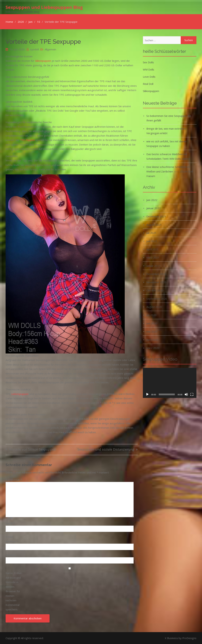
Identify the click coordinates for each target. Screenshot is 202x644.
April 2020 (152, 339)
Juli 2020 (151, 315)
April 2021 (152, 249)
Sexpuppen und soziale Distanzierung (106, 450)
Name (10, 523)
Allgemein (50, 49)
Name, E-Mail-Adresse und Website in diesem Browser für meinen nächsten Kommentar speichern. (14, 591)
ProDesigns (189, 638)
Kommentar (14, 479)
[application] (170, 383)
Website (11, 555)
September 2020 (157, 298)
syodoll (34, 49)
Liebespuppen (20, 394)
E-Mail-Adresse (12, 539)
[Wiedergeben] (147, 394)
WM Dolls (149, 69)
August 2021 (154, 224)
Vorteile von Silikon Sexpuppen (32, 450)
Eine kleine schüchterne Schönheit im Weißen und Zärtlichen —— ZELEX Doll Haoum (170, 171)
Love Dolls (149, 76)
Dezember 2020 (156, 274)
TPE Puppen (27, 140)
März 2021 (153, 257)
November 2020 (156, 282)
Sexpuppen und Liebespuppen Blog (44, 7)
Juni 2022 (152, 200)
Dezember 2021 (156, 216)
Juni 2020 (152, 323)
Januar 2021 (154, 266)
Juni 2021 (152, 241)
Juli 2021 (151, 233)
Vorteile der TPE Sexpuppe (43, 41)
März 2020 (153, 348)
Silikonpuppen (43, 61)
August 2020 (154, 307)
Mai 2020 (152, 331)
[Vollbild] (192, 394)
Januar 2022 (154, 208)
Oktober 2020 (155, 290)
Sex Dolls (148, 62)
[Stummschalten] (186, 394)
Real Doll (148, 84)
